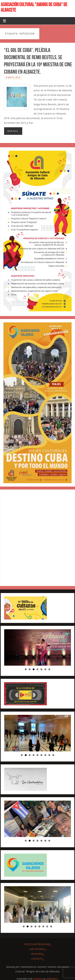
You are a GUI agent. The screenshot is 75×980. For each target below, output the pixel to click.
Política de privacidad (37, 944)
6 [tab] (45, 669)
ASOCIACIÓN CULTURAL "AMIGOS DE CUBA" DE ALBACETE (34, 7)
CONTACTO (37, 959)
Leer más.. (13, 131)
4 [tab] (37, 669)
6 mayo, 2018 (13, 77)
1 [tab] (26, 669)
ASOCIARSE (37, 954)
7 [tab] (49, 669)
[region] (37, 647)
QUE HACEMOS (37, 949)
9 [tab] (53, 755)
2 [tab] (30, 669)
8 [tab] (49, 755)
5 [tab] (41, 669)
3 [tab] (34, 669)
